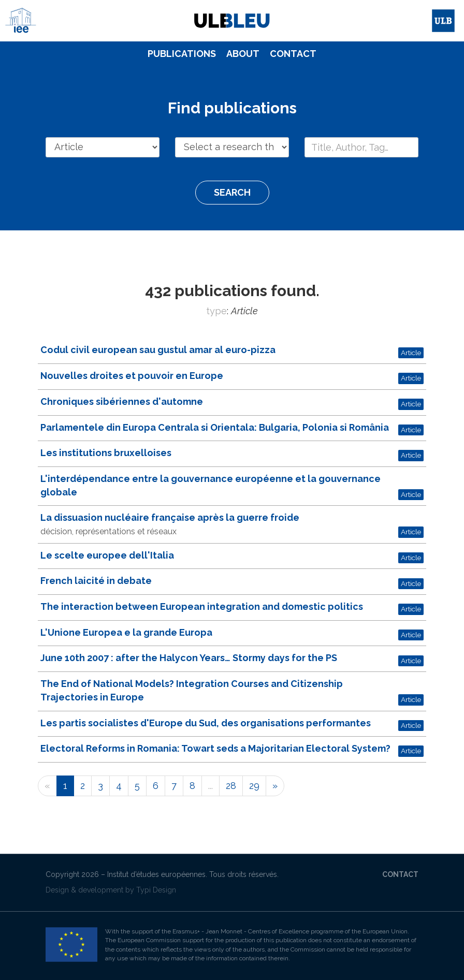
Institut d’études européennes (156, 874)
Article (411, 353)
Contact (293, 54)
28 (231, 786)
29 (254, 786)
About (243, 54)
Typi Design (156, 890)
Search (232, 192)
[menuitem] (182, 54)
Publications (182, 54)
